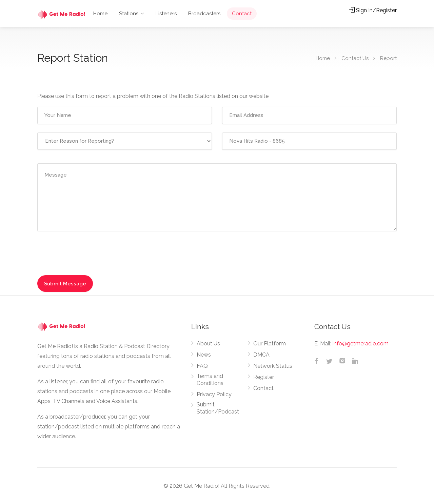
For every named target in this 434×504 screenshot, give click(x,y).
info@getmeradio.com (361, 344)
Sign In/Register (373, 10)
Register (264, 377)
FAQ (202, 366)
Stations (129, 14)
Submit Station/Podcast (218, 408)
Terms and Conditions (210, 380)
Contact (242, 14)
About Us (208, 344)
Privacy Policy (214, 394)
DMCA (261, 355)
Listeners (166, 14)
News (204, 355)
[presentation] (83, 251)
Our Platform (270, 344)
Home (100, 14)
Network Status (273, 366)
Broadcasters (204, 14)
